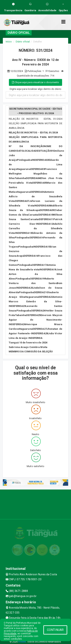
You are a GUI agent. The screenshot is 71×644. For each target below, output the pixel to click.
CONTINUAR (55, 630)
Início (9, 42)
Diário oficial (23, 42)
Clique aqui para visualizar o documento (35, 82)
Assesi (22, 642)
